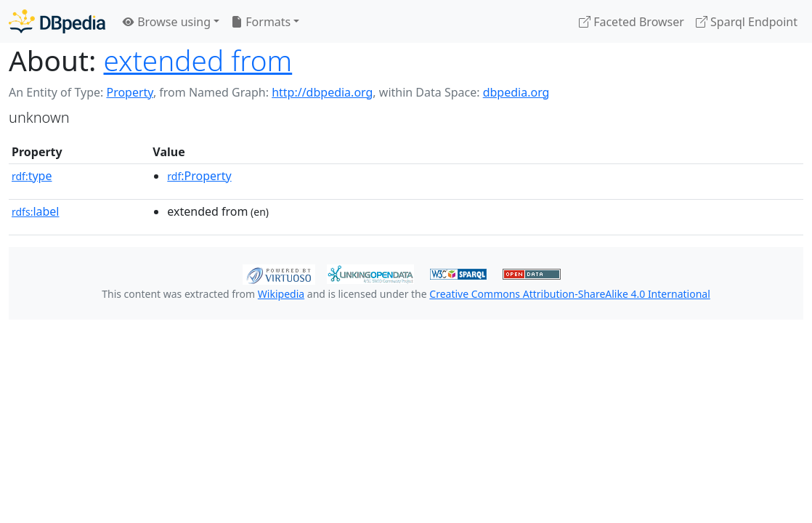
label (36, 211)
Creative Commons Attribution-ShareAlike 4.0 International (569, 294)
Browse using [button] (167, 22)
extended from (198, 60)
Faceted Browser (632, 22)
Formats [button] (261, 22)
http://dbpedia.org (322, 92)
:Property (199, 176)
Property (129, 92)
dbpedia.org (516, 92)
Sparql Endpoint (747, 22)
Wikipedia (281, 294)
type (32, 176)
